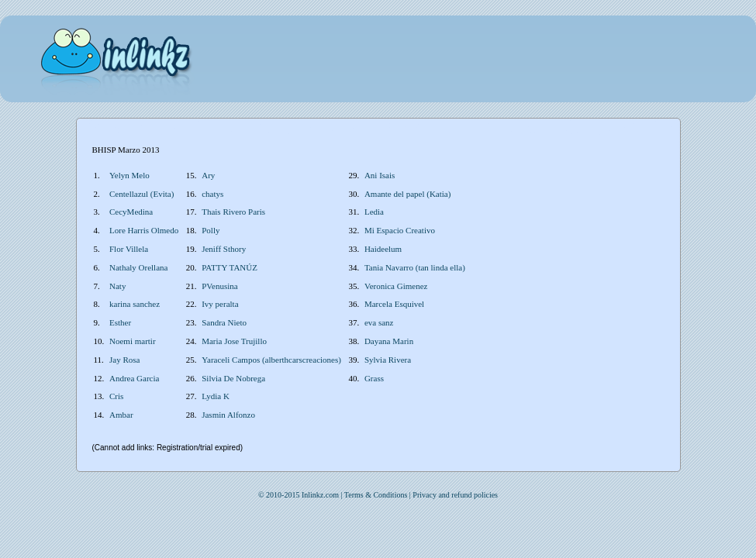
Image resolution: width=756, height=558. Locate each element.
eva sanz (379, 322)
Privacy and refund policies (455, 495)
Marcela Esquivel (394, 304)
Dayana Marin (389, 341)
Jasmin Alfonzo (228, 415)
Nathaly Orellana (138, 267)
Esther (120, 322)
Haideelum (383, 249)
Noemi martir (133, 341)
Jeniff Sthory (224, 249)
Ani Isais (380, 175)
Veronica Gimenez (396, 286)
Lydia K (216, 396)
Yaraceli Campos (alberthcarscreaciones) (271, 360)
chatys (212, 194)
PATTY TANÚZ (230, 267)
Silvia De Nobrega (233, 378)
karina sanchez (135, 304)
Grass (374, 378)
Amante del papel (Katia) (407, 194)
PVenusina (219, 286)
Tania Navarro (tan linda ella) (415, 267)
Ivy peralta (220, 304)
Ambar (121, 415)
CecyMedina (131, 212)
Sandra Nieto (224, 322)
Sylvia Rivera (388, 360)
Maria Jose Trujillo (234, 341)
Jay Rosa (124, 360)
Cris (116, 396)
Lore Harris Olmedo (144, 230)
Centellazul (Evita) (142, 194)
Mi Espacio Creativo (400, 230)
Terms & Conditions (376, 495)
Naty (117, 286)
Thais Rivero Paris (233, 212)
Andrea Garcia (134, 378)
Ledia (374, 212)
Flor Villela (129, 249)
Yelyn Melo (129, 175)
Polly (211, 230)
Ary (208, 175)
